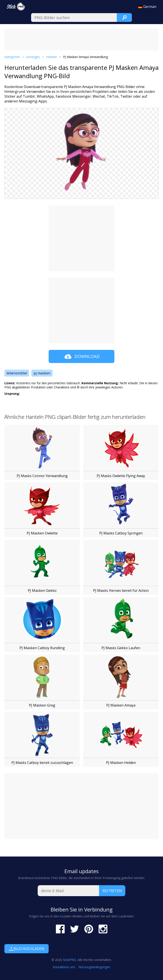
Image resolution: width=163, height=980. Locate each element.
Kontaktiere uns (64, 967)
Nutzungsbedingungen (94, 967)
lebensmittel (17, 373)
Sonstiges (33, 57)
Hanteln (51, 57)
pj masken (42, 373)
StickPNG (69, 960)
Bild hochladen (27, 949)
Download (82, 356)
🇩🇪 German (147, 7)
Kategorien (12, 57)
